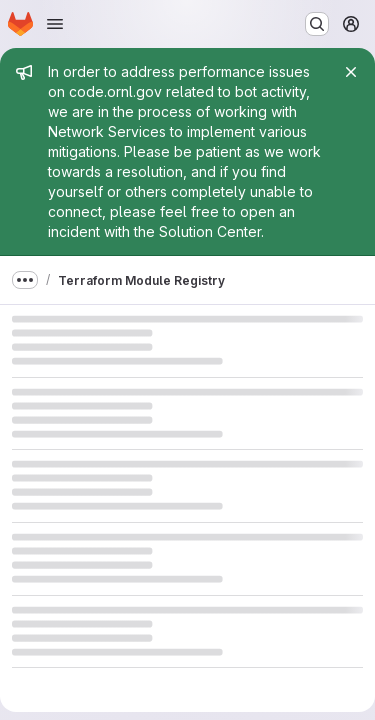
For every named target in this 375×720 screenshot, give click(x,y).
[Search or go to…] (317, 24)
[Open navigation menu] (55, 24)
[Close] (351, 72)
